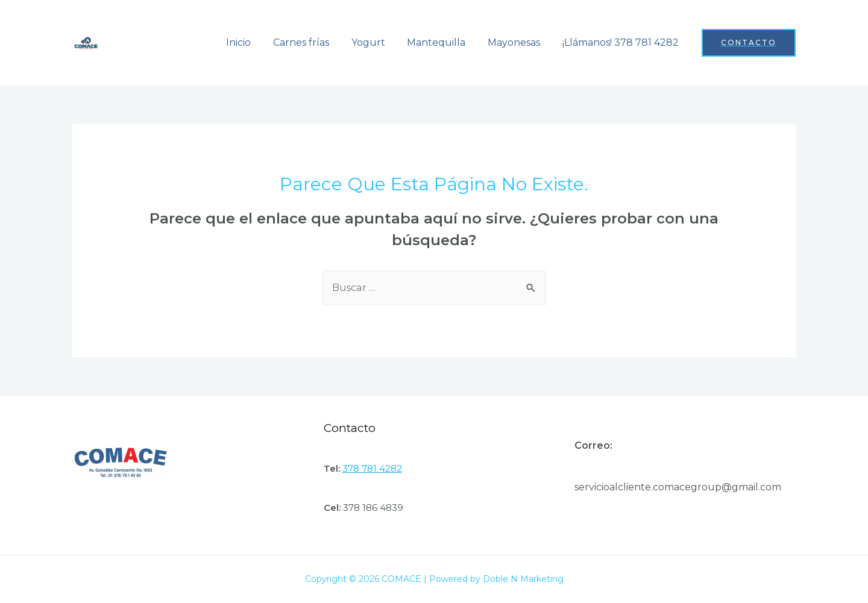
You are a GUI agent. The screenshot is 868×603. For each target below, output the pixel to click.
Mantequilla (443, 42)
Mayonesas (518, 42)
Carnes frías (314, 42)
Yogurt (378, 42)
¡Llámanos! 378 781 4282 (622, 42)
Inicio (254, 42)
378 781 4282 (372, 468)
